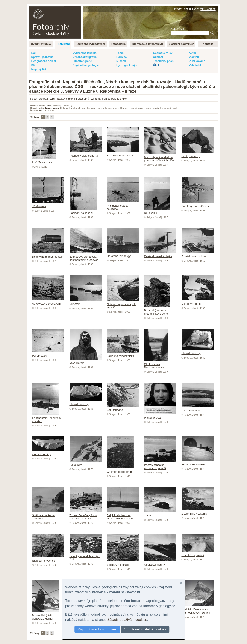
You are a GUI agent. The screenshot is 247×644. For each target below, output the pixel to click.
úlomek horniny (48, 453)
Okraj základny (198, 409)
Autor (192, 53)
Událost (158, 57)
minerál (101, 108)
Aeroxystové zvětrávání (48, 302)
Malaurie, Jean (160, 416)
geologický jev (78, 108)
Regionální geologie (86, 65)
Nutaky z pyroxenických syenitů (123, 304)
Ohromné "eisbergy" (123, 254)
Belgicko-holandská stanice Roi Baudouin (123, 515)
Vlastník (194, 57)
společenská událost (141, 108)
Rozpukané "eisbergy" (123, 154)
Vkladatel (195, 65)
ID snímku (50, 111)
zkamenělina (113, 108)
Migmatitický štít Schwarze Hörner (45, 615)
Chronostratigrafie (85, 57)
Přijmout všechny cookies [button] (97, 629)
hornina (91, 108)
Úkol (156, 65)
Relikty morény (198, 155)
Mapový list (39, 69)
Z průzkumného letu (198, 255)
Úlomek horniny (198, 352)
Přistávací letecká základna (123, 206)
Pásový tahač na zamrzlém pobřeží (160, 465)
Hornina (121, 57)
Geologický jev (163, 53)
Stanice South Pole (198, 463)
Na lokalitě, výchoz (48, 559)
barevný (57, 105)
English (76, 9)
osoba (156, 108)
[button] (181, 583)
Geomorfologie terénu (120, 470)
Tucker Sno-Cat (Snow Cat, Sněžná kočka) (86, 515)
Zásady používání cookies (127, 620)
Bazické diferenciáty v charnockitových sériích (198, 609)
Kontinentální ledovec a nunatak (46, 418)
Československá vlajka (160, 255)
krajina (125, 108)
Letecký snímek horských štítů (86, 556)
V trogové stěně (198, 302)
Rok (34, 53)
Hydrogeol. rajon (127, 65)
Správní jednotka (42, 57)
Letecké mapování (198, 554)
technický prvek (169, 108)
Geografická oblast (44, 61)
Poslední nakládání (83, 211)
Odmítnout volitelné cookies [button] (145, 629)
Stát (34, 65)
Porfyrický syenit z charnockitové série (157, 310)
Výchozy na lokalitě (123, 563)
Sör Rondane (123, 408)
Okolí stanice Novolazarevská (156, 364)
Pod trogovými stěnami (198, 204)
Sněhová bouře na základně (48, 515)
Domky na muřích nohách (48, 255)
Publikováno (197, 61)
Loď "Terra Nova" (44, 161)
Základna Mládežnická (123, 354)
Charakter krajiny (160, 563)
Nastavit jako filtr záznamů (73, 99)
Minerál (121, 61)
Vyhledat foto (180, 29)
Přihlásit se (208, 9)
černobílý (67, 105)
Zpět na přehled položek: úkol (109, 99)
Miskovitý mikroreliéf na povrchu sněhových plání (160, 157)
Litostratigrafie (82, 61)
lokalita (65, 108)
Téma (120, 53)
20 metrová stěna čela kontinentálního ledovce (86, 257)
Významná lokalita (85, 53)
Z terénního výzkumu (198, 512)
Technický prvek (164, 61)
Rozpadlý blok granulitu (86, 154)
